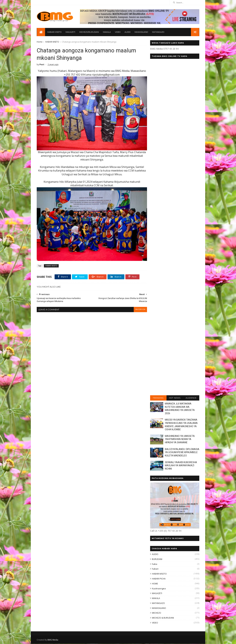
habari (155, 569)
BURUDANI (157, 559)
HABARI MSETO (54, 32)
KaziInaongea (159, 589)
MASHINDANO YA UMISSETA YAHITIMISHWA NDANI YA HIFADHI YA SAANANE (180, 439)
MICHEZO (156, 613)
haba (154, 564)
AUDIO (128, 32)
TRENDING (158, 398)
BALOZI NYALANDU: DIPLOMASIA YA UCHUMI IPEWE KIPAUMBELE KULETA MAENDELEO (182, 453)
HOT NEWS (175, 398)
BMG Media (53, 640)
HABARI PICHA (159, 579)
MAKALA (107, 32)
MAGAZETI (70, 32)
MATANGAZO (158, 32)
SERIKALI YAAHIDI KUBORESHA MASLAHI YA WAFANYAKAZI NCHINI (181, 466)
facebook (138, 307)
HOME (155, 584)
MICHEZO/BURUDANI (89, 32)
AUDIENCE (191, 398)
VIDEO (118, 32)
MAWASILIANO (141, 32)
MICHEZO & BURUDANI (163, 618)
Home (40, 42)
